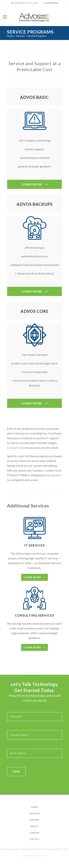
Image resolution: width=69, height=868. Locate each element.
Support (35, 820)
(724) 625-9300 (31, 3)
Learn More (34, 184)
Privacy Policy (36, 856)
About (35, 826)
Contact (35, 839)
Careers (35, 833)
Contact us (14, 448)
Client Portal (51, 3)
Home (10, 36)
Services (20, 36)
